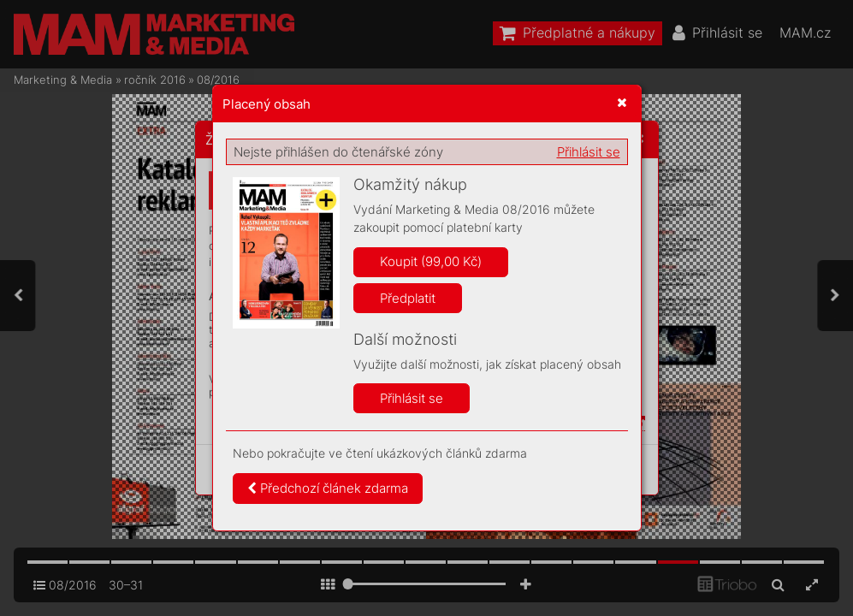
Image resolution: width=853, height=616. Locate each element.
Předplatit (408, 298)
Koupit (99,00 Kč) (431, 261)
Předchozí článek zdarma (328, 488)
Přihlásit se (589, 152)
